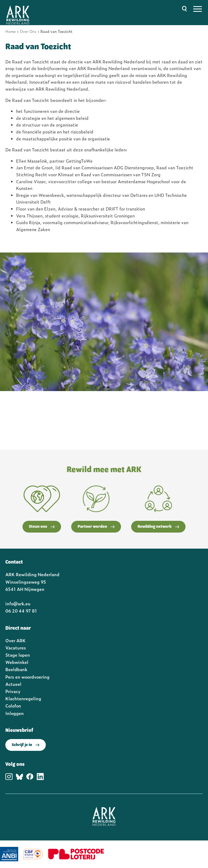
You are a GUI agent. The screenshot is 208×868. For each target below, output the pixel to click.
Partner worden (96, 527)
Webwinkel (17, 662)
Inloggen (15, 713)
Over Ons (28, 31)
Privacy (13, 691)
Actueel (13, 684)
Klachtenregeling (23, 698)
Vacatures (16, 648)
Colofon (13, 706)
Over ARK (16, 640)
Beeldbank (16, 669)
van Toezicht (36, 100)
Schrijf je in (26, 745)
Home (11, 31)
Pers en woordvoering (27, 677)
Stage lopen (18, 655)
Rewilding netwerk (158, 527)
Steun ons (42, 527)
